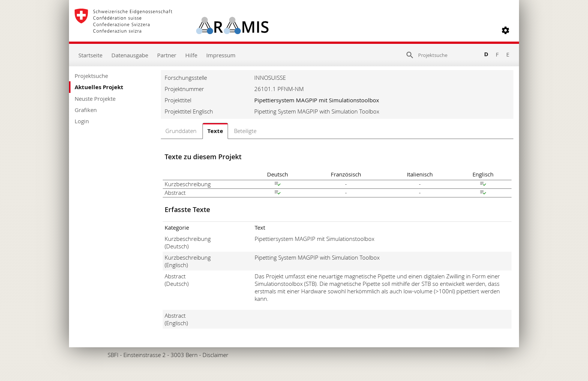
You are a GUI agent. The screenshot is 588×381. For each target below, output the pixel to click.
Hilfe (191, 55)
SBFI (113, 355)
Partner (167, 55)
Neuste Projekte (95, 99)
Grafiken (86, 110)
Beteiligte (245, 131)
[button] (505, 30)
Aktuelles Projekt (99, 87)
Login (82, 121)
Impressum (221, 55)
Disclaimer (215, 355)
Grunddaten (181, 131)
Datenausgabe (130, 55)
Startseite (90, 55)
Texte (215, 131)
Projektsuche (91, 76)
